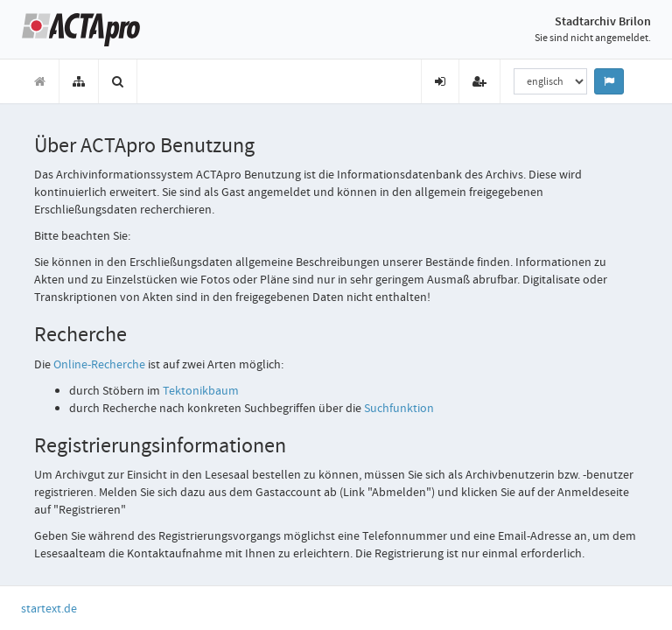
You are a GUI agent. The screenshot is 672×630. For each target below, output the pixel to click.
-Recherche (101, 364)
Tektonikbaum (201, 390)
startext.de (49, 608)
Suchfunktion (399, 408)
